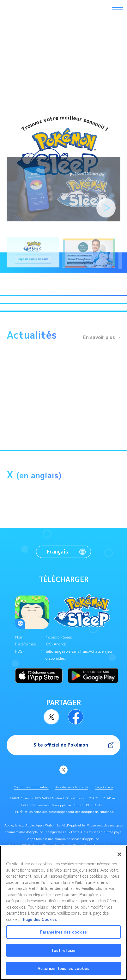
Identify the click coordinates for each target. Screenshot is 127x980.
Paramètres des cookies (64, 936)
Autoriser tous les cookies (63, 972)
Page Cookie (104, 787)
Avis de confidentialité (72, 787)
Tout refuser (64, 954)
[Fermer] (119, 858)
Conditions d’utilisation (31, 787)
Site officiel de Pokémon (61, 745)
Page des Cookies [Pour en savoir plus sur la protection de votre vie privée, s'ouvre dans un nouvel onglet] (40, 923)
